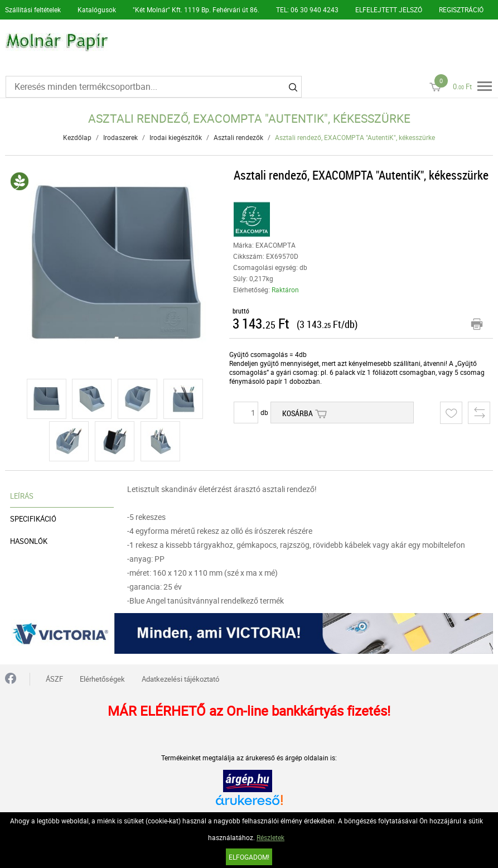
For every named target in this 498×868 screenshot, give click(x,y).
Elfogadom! (249, 857)
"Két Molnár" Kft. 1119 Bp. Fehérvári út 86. (196, 9)
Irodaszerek (120, 137)
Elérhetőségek (102, 679)
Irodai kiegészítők (176, 137)
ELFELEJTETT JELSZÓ (389, 9)
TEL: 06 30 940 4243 (307, 9)
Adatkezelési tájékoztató (180, 679)
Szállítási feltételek (33, 9)
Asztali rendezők (238, 137)
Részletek (270, 837)
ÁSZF (54, 679)
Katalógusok (97, 9)
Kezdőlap (77, 137)
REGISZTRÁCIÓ (461, 9)
